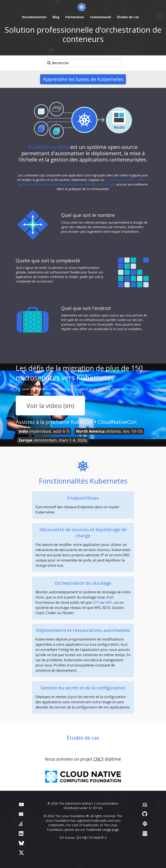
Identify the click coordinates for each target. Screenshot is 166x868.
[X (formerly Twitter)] (21, 853)
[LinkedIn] (21, 833)
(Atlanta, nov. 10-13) (109, 431)
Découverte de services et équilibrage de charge (83, 532)
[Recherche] (83, 63)
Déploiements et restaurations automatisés (83, 630)
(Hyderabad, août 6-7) (44, 431)
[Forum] (21, 814)
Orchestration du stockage (83, 583)
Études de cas (83, 738)
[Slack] (145, 824)
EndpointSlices (83, 498)
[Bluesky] (21, 843)
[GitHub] (145, 814)
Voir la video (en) (50, 406)
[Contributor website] (145, 804)
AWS (109, 602)
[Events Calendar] (145, 833)
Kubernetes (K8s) (49, 147)
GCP (96, 602)
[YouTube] (21, 804)
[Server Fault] (21, 824)
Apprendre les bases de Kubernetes (83, 79)
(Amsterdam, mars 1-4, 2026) (53, 440)
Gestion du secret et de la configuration (83, 688)
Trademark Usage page (102, 830)
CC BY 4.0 (95, 808)
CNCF (99, 759)
